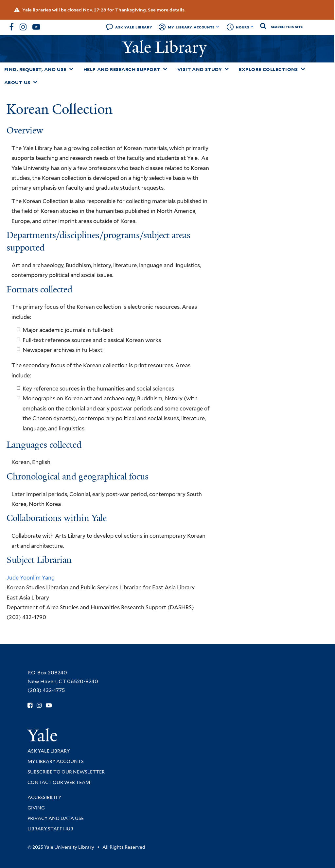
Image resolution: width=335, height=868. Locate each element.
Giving (36, 808)
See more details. (167, 10)
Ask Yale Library (134, 27)
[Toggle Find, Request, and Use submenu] (71, 69)
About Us (17, 82)
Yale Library (167, 47)
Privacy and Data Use (56, 818)
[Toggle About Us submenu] (35, 82)
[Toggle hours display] (252, 27)
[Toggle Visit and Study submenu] (227, 69)
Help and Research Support (122, 69)
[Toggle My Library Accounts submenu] (218, 27)
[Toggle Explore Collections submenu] (303, 69)
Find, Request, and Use (35, 69)
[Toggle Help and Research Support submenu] (165, 69)
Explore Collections (268, 69)
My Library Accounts (191, 27)
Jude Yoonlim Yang (31, 578)
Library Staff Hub (50, 829)
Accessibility (44, 797)
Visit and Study (200, 69)
